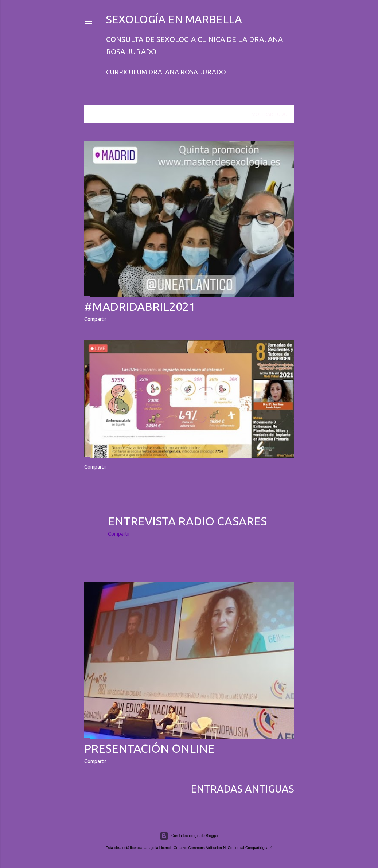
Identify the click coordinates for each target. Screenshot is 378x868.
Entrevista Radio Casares (187, 521)
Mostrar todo (270, 114)
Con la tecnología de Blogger (189, 836)
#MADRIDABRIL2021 (140, 306)
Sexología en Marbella (174, 19)
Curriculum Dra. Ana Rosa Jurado (166, 72)
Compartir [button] (95, 319)
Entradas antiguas (243, 789)
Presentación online (149, 748)
